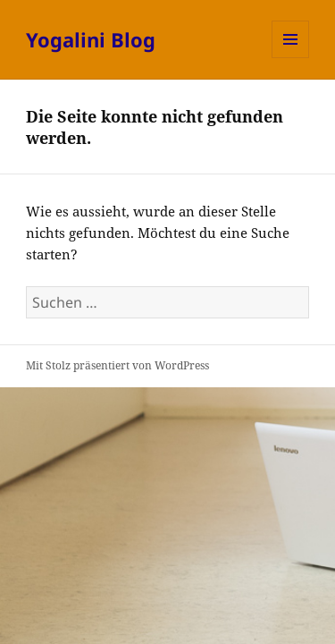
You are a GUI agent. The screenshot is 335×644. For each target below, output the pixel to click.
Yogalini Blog (91, 39)
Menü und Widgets (291, 58)
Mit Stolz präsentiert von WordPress (117, 365)
